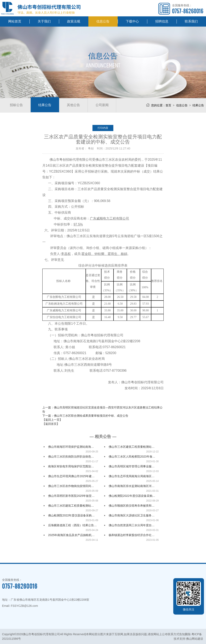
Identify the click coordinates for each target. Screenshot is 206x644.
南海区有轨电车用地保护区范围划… (71, 466)
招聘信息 (162, 21)
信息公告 (103, 21)
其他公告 (76, 105)
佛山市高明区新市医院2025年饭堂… (71, 496)
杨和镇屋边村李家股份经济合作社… (132, 535)
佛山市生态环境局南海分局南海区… (132, 476)
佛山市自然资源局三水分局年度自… (132, 525)
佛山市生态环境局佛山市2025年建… (71, 476)
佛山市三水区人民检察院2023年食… (132, 457)
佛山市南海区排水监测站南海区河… (132, 486)
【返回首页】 (51, 424)
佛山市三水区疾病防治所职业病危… (71, 457)
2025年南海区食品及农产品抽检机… (71, 535)
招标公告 (17, 105)
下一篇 (85, 416)
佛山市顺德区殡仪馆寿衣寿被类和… (132, 506)
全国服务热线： (188, 9)
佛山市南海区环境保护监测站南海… (71, 447)
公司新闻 (105, 105)
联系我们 (191, 21)
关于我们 (44, 21)
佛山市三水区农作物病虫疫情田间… (71, 486)
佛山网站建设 (195, 639)
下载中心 (132, 21)
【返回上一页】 (52, 420)
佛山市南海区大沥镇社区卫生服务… (132, 515)
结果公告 (46, 105)
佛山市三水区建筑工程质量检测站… (132, 447)
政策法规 (74, 21)
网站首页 (15, 21)
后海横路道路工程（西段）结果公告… (72, 525)
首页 (168, 105)
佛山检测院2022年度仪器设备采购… (132, 496)
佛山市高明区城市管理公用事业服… (132, 466)
